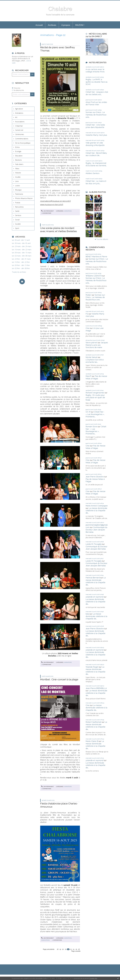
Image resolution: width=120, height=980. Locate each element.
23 (71, 949)
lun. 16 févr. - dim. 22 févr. (21, 262)
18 (58, 949)
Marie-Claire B (92, 741)
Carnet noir (19, 130)
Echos (17, 147)
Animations (19, 113)
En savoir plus (93, 978)
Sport (17, 228)
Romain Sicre (91, 427)
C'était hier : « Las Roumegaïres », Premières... (95, 414)
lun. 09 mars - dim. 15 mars (22, 253)
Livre (17, 181)
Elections (18, 160)
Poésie (18, 203)
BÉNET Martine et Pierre (96, 257)
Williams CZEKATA (94, 276)
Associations (20, 122)
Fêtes (17, 169)
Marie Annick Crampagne (97, 506)
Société (18, 224)
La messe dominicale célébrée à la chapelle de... (96, 511)
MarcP (88, 376)
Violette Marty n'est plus (96, 135)
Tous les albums (102, 239)
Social (17, 220)
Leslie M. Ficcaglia (94, 544)
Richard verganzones (95, 393)
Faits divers (19, 164)
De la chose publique (23, 143)
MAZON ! (80, 25)
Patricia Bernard (93, 578)
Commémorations (22, 139)
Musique (18, 190)
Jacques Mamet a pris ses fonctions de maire (97, 345)
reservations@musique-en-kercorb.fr (55, 201)
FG (87, 314)
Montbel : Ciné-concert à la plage (59, 679)
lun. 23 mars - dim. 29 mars (22, 246)
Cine (88, 328)
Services (18, 215)
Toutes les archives (19, 272)
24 (74, 949)
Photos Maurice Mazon (24, 198)
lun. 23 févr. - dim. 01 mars (21, 259)
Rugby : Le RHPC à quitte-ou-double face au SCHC (97, 82)
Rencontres (19, 207)
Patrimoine (19, 194)
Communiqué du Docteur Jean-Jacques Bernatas (96, 530)
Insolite (18, 177)
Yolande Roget (92, 667)
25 (76, 949)
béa (87, 614)
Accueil (39, 25)
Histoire (18, 173)
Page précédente (49, 949)
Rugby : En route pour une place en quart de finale (95, 398)
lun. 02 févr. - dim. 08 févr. (21, 268)
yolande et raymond (94, 597)
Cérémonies (20, 134)
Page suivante (76, 951)
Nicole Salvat (91, 357)
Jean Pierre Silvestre (95, 477)
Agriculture (19, 109)
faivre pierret (91, 343)
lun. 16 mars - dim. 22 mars (22, 250)
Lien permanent (47, 211)
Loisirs (18, 186)
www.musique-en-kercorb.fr (52, 204)
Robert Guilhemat (93, 722)
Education (19, 156)
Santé (17, 211)
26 (79, 949)
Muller (88, 295)
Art (16, 117)
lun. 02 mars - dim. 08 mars (22, 256)
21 (66, 949)
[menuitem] (39, 25)
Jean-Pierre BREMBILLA (96, 688)
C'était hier (19, 126)
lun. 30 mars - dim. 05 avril (21, 243)
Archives (52, 25)
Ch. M (88, 412)
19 (60, 949)
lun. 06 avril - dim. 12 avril (21, 240)
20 (63, 949)
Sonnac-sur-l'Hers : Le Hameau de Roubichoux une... (96, 115)
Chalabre (60, 9)
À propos (66, 25)
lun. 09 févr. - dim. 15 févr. (21, 265)
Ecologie (18, 151)
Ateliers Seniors (93, 173)
